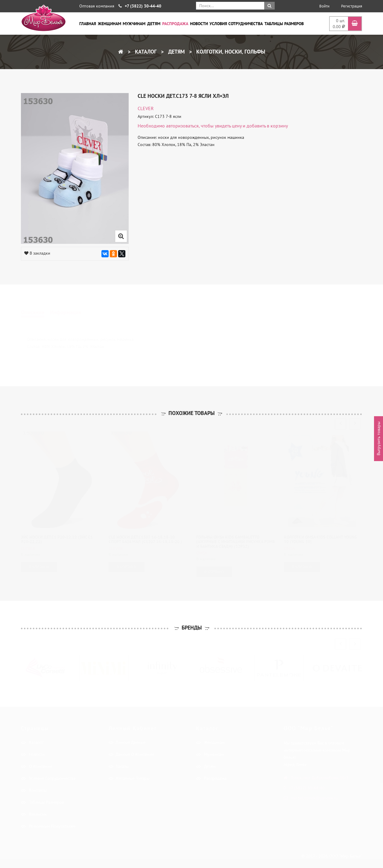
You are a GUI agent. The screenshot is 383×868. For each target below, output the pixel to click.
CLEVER (146, 108)
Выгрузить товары (379, 438)
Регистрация (352, 6)
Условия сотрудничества (236, 24)
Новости (199, 24)
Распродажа (175, 24)
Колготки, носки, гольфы (230, 52)
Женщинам (110, 24)
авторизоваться (182, 126)
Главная (88, 24)
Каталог (145, 52)
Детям (154, 24)
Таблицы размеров (284, 24)
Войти (324, 6)
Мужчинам (134, 24)
